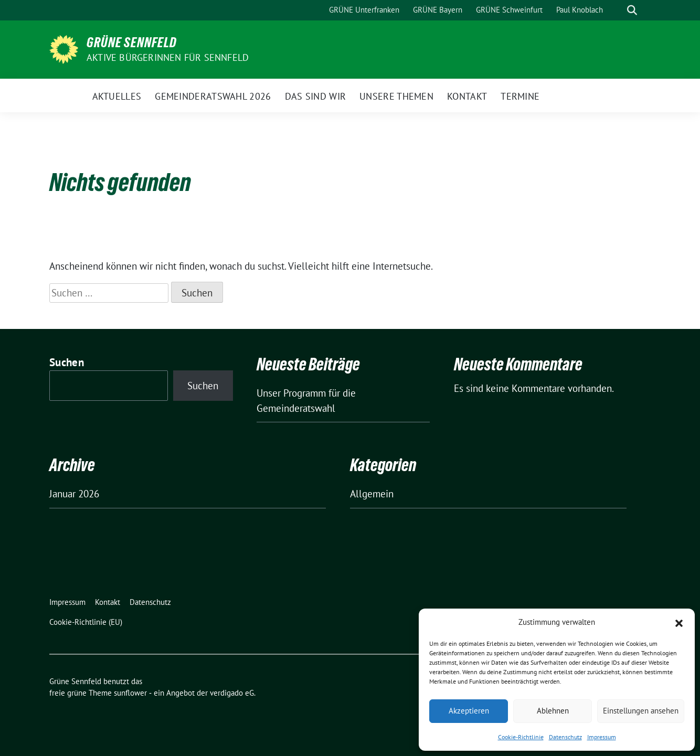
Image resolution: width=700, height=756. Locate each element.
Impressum (602, 737)
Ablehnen (553, 711)
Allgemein (372, 494)
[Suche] (617, 10)
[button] (679, 622)
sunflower (130, 693)
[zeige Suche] (632, 10)
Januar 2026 (74, 494)
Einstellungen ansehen (641, 711)
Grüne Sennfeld (132, 42)
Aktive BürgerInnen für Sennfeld (168, 57)
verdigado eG (232, 693)
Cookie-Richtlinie (521, 737)
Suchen (67, 362)
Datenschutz (565, 737)
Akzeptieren (469, 711)
